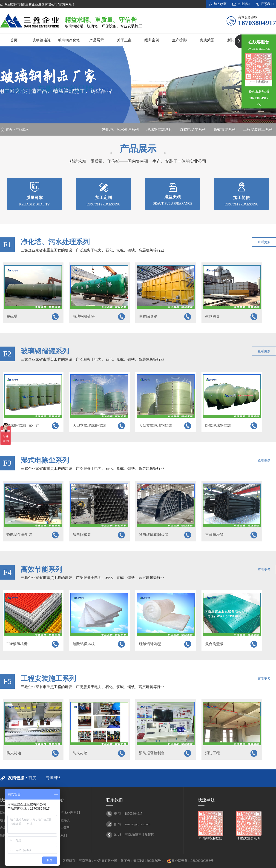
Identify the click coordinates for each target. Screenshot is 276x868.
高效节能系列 (224, 129)
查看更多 (264, 242)
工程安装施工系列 (258, 129)
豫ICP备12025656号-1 (148, 861)
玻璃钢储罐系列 (159, 129)
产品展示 (22, 129)
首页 (9, 129)
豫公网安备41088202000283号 (190, 861)
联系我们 (265, 4)
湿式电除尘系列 (193, 129)
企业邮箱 (241, 4)
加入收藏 (217, 4)
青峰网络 (53, 778)
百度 (32, 778)
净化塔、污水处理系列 (120, 129)
